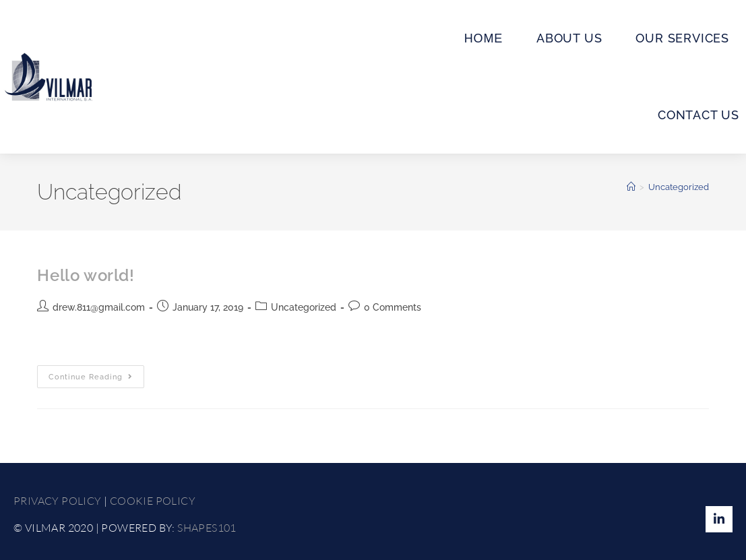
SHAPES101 (207, 528)
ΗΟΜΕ (484, 38)
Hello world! (86, 275)
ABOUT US (569, 38)
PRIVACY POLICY (58, 501)
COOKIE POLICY (153, 501)
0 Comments (393, 307)
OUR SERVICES (682, 38)
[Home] (631, 187)
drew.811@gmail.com (99, 307)
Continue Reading (96, 373)
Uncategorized (679, 187)
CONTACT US (698, 115)
